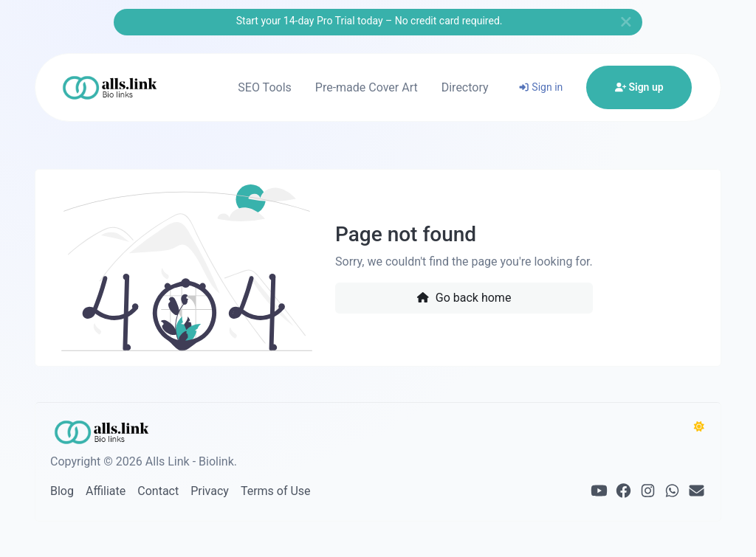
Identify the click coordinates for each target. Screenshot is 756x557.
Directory (465, 87)
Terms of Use (276, 491)
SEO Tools (264, 87)
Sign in (541, 87)
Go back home (464, 298)
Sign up (639, 87)
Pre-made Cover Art (367, 87)
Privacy (210, 491)
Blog (62, 491)
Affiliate (106, 491)
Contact (158, 491)
